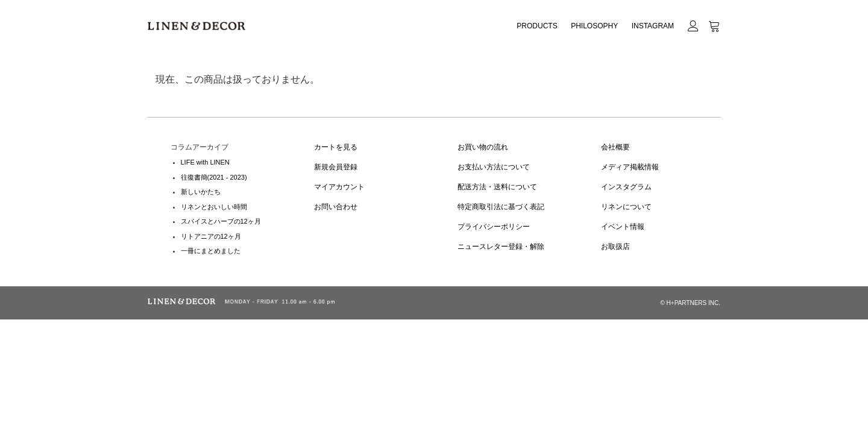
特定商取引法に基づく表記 (501, 207)
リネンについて (626, 207)
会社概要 (615, 147)
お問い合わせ (336, 207)
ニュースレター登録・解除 (501, 247)
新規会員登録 (336, 167)
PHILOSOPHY (594, 26)
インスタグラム (626, 187)
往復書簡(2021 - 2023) (214, 177)
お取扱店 (615, 247)
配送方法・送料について (497, 187)
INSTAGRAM (653, 26)
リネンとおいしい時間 (214, 207)
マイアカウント (339, 187)
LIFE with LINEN (205, 162)
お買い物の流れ (483, 147)
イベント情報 (623, 227)
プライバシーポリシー (494, 227)
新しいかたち (201, 192)
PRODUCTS (537, 26)
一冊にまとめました (211, 251)
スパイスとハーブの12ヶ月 (221, 221)
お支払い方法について (494, 167)
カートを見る (336, 147)
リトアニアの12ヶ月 (211, 236)
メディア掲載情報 (630, 167)
